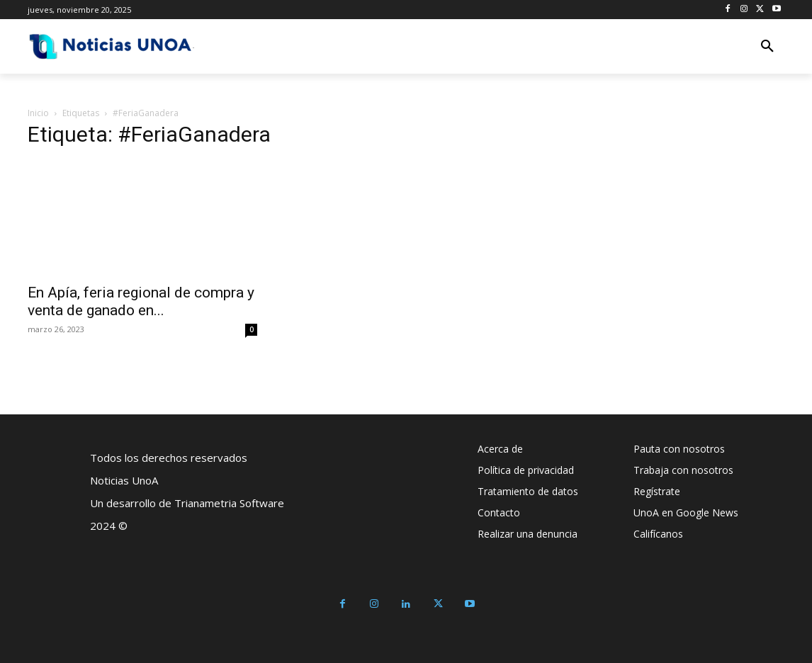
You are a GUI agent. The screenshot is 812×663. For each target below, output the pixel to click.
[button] (767, 47)
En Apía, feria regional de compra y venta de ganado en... (141, 301)
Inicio (38, 113)
